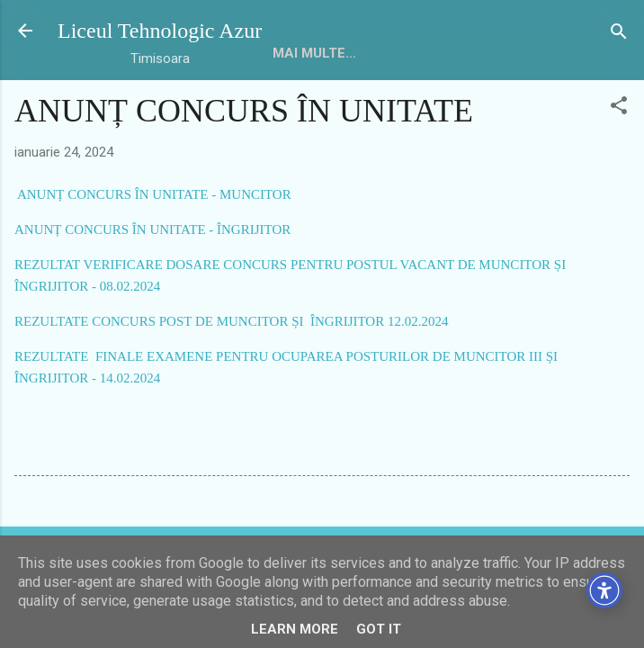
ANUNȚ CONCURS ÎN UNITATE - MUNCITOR (153, 194)
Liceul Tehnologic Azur (160, 31)
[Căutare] (619, 33)
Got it (379, 629)
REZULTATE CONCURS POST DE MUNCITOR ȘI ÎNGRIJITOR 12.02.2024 (231, 321)
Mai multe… (483, 53)
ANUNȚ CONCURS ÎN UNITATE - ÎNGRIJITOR (152, 229)
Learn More (295, 629)
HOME (292, 53)
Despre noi (377, 53)
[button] (619, 107)
